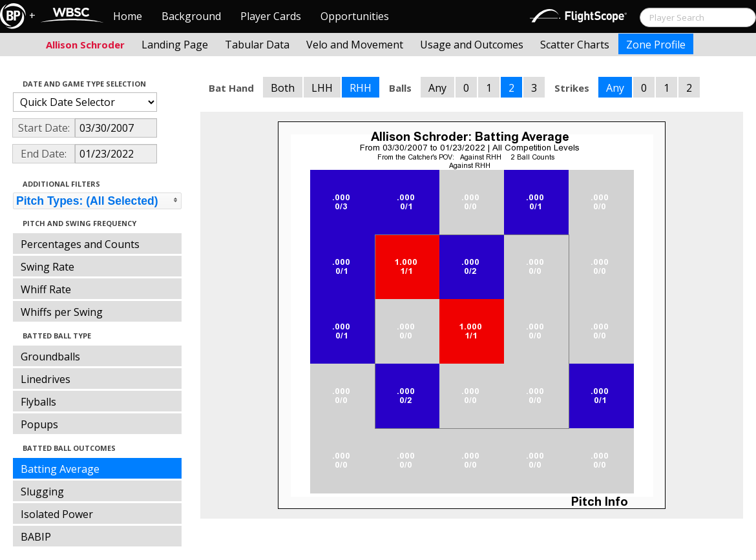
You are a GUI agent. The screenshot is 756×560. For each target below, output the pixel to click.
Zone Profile (656, 45)
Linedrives (46, 379)
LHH (322, 88)
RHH (361, 88)
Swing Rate (47, 267)
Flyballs (38, 402)
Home (128, 16)
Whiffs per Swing (62, 312)
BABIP (36, 537)
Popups (39, 424)
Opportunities (355, 16)
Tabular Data (257, 45)
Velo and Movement (355, 45)
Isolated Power (57, 514)
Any (437, 88)
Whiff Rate (46, 289)
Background (191, 16)
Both (283, 88)
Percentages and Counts (80, 244)
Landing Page (175, 45)
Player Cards (271, 16)
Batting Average (60, 469)
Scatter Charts (575, 45)
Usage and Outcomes (472, 45)
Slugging (42, 492)
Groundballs (50, 357)
